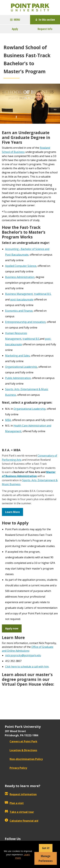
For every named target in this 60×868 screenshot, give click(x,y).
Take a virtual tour (19, 812)
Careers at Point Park (21, 741)
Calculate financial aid (22, 821)
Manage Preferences (46, 858)
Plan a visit (14, 803)
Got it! (46, 848)
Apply (15, 29)
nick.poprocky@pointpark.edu (23, 655)
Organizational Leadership (21, 367)
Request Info (45, 29)
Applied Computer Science (21, 266)
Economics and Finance (19, 311)
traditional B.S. (43, 294)
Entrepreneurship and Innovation (25, 322)
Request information (21, 794)
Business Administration (20, 277)
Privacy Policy (16, 768)
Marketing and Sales (17, 356)
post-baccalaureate (22, 299)
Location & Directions (21, 750)
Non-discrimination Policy (24, 759)
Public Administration (18, 378)
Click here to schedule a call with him (27, 667)
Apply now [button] (12, 628)
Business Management (19, 294)
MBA (8, 420)
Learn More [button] (12, 512)
